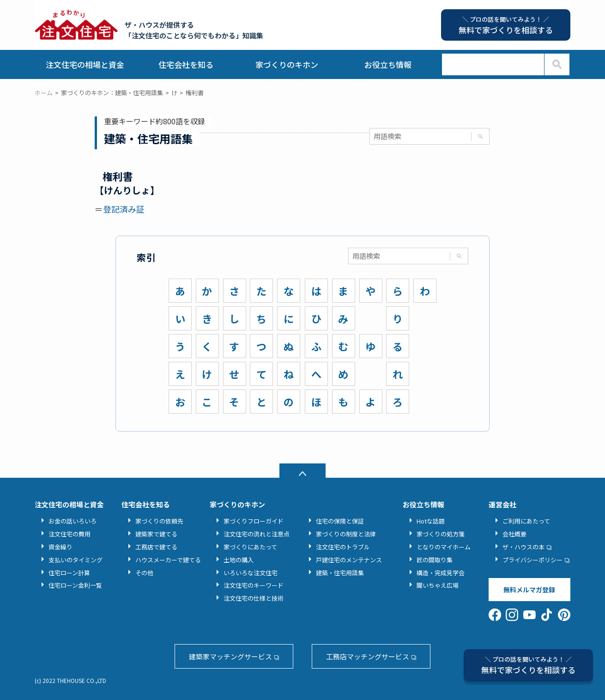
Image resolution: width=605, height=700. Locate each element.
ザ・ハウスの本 (523, 547)
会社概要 (514, 534)
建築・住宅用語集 (340, 573)
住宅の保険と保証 (340, 521)
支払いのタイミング (76, 560)
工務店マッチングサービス (368, 656)
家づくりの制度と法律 (346, 534)
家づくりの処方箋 (441, 534)
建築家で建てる (156, 534)
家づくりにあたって (250, 547)
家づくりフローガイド (254, 521)
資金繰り (60, 547)
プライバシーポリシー (532, 560)
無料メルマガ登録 (529, 590)
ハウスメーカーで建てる (168, 560)
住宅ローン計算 (69, 573)
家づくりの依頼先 (159, 521)
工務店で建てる (156, 547)
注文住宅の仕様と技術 (254, 598)
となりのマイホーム (444, 547)
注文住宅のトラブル (343, 547)
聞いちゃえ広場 (438, 585)
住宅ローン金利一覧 (75, 585)
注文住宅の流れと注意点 (257, 534)
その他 (144, 573)
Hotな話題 (431, 521)
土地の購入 (239, 560)
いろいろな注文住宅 (251, 573)
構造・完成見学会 (441, 573)
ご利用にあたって (526, 521)
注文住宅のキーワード (254, 585)
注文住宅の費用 (70, 534)
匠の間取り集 (435, 560)
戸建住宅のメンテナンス (349, 560)
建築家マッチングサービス (230, 656)
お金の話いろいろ (73, 521)
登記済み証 (124, 209)
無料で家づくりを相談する (528, 665)
